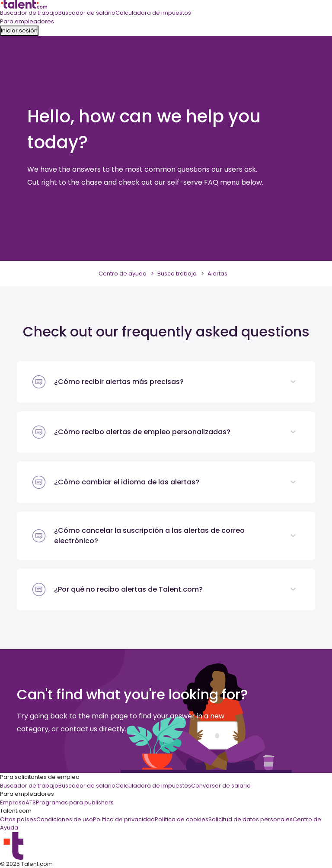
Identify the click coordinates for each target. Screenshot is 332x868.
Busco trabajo (177, 274)
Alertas (217, 274)
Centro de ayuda (123, 274)
